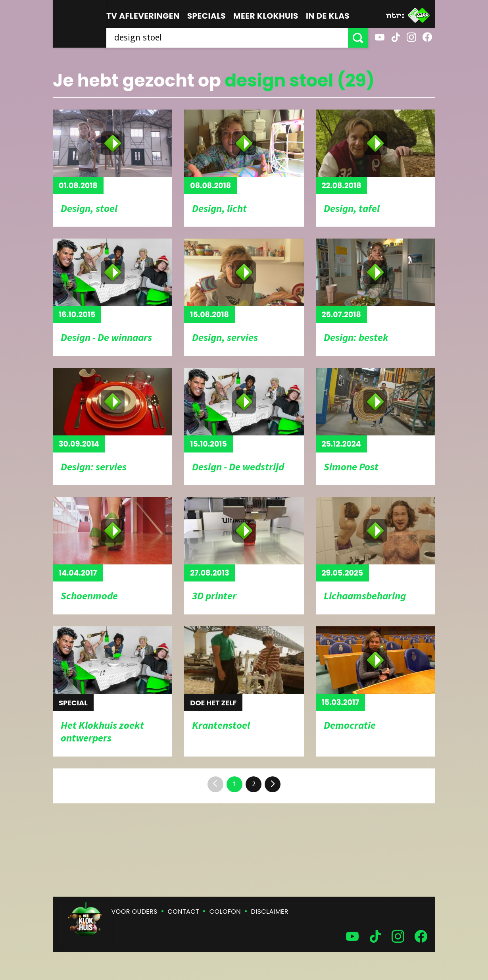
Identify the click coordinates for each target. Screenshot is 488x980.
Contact (183, 912)
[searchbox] (227, 38)
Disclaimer (270, 912)
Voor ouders (134, 912)
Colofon (225, 912)
